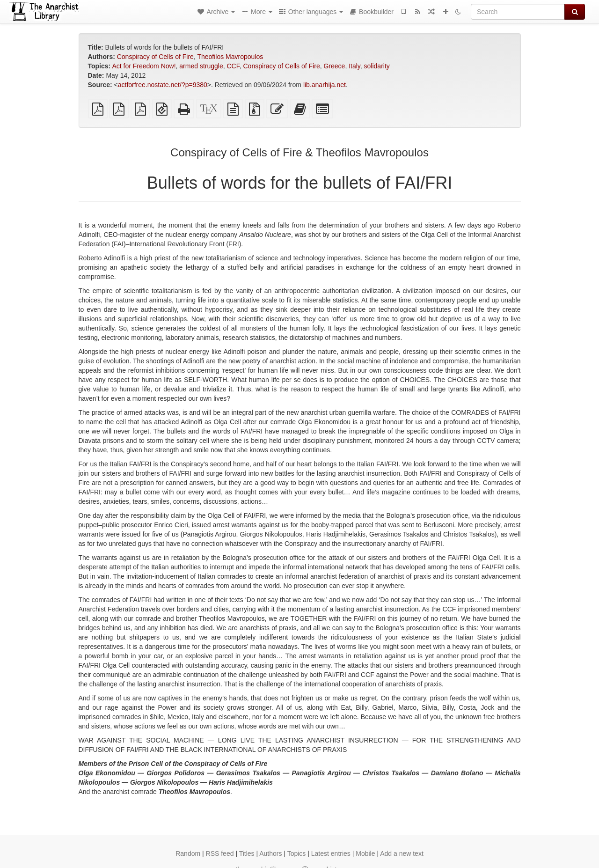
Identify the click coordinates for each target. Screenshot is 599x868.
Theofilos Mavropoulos (230, 57)
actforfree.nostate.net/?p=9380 (163, 85)
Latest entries (331, 853)
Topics (297, 853)
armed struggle (201, 66)
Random (188, 853)
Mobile (365, 853)
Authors (270, 853)
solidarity (377, 66)
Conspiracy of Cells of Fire (155, 57)
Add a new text (402, 853)
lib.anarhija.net (325, 85)
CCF (233, 66)
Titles (247, 853)
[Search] (518, 12)
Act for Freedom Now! (144, 66)
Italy (354, 66)
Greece (334, 66)
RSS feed (220, 853)
